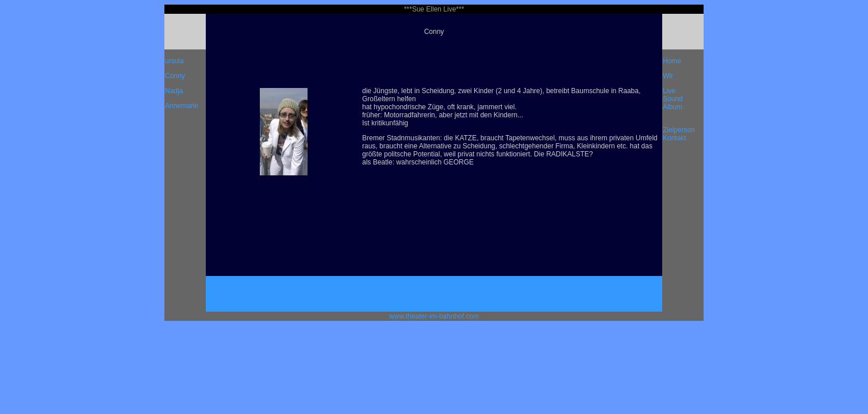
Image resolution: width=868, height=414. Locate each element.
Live (669, 91)
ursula (174, 61)
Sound (673, 99)
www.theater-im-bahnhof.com (434, 316)
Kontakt (675, 138)
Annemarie (182, 106)
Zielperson (679, 130)
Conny (175, 76)
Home (672, 61)
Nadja (174, 91)
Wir (668, 76)
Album (673, 107)
